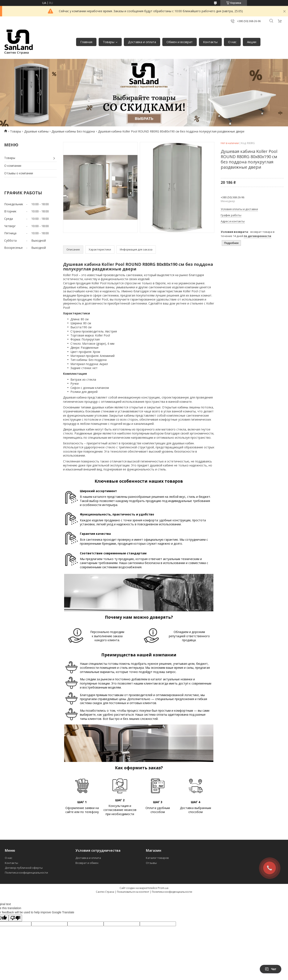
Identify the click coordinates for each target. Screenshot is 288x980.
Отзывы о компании (19, 173)
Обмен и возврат (180, 42)
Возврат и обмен (87, 863)
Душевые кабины (36, 131)
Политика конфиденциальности (26, 873)
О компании (13, 166)
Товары (109, 42)
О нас (232, 42)
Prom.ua (163, 888)
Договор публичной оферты (24, 868)
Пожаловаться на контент (133, 892)
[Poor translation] (15, 918)
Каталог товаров (157, 858)
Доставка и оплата (142, 42)
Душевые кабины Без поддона (73, 131)
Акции (252, 42)
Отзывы (151, 863)
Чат (271, 969)
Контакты (210, 42)
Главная (86, 42)
